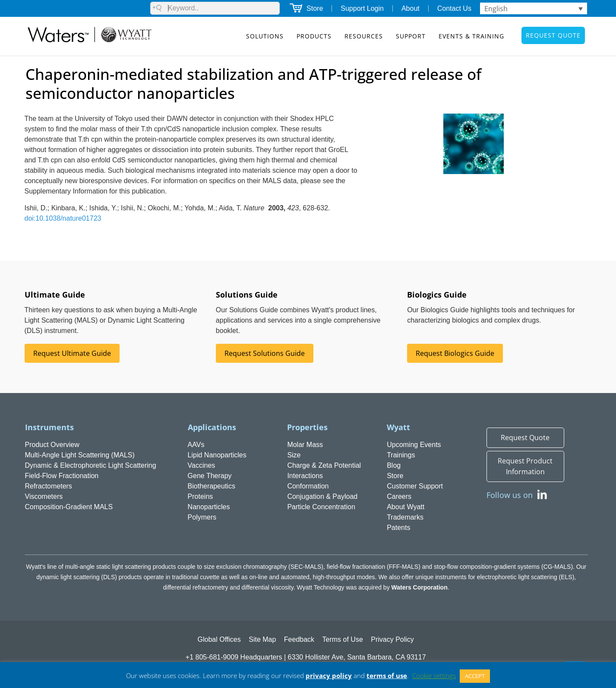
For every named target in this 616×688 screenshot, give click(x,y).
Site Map (262, 639)
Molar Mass (305, 445)
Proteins (201, 496)
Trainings (401, 455)
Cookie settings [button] (434, 675)
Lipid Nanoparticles (217, 455)
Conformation (308, 486)
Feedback (299, 639)
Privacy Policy (392, 639)
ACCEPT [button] (475, 676)
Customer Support (415, 486)
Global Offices (219, 639)
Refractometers (49, 486)
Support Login (362, 8)
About (411, 8)
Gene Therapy (210, 476)
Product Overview (52, 445)
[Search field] (215, 8)
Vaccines (202, 465)
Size (294, 455)
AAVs (196, 445)
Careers (399, 496)
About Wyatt (406, 507)
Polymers (202, 517)
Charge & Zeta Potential (324, 465)
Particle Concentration (321, 507)
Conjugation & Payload (322, 496)
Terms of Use (343, 639)
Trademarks (405, 517)
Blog (394, 465)
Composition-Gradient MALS (69, 507)
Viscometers (44, 496)
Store (315, 8)
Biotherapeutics (212, 486)
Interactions (305, 476)
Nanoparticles (209, 507)
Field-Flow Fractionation (62, 476)
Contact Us (454, 8)
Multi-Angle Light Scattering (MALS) (80, 455)
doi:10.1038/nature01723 (63, 218)
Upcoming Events (414, 445)
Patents (398, 528)
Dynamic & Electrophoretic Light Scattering (91, 465)
